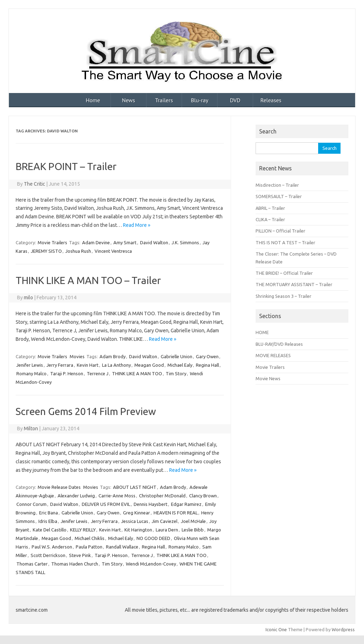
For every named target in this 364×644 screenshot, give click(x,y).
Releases (271, 100)
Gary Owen (207, 356)
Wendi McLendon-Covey (151, 564)
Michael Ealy (180, 365)
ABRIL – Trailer (270, 208)
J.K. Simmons (185, 242)
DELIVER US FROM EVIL (106, 504)
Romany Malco (31, 373)
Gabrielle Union (176, 356)
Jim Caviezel (165, 521)
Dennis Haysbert (151, 504)
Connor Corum (31, 504)
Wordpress (343, 629)
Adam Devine (96, 242)
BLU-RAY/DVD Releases (279, 344)
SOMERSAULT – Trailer (279, 196)
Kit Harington (138, 530)
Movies (77, 356)
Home (93, 100)
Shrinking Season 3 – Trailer (283, 296)
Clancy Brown (203, 496)
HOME (262, 332)
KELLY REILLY (83, 530)
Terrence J (98, 373)
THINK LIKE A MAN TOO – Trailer (88, 280)
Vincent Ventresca (113, 251)
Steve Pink (80, 555)
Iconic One (276, 629)
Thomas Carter (32, 564)
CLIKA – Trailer (270, 219)
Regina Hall (207, 365)
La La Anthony (116, 365)
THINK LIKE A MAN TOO (137, 373)
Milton (31, 429)
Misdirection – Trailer (277, 185)
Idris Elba (48, 521)
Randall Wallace (122, 547)
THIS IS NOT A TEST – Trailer (285, 242)
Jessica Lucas (135, 521)
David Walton (154, 242)
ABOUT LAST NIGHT (135, 487)
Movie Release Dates (59, 487)
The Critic (34, 184)
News (129, 100)
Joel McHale (193, 521)
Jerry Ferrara (60, 365)
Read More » (137, 225)
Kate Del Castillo (50, 530)
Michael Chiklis (90, 538)
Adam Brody (113, 356)
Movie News (268, 378)
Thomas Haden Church (75, 564)
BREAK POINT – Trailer (66, 166)
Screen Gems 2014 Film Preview (86, 411)
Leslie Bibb (193, 530)
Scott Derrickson (48, 555)
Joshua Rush (78, 251)
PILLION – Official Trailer (280, 231)
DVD (235, 100)
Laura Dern (167, 530)
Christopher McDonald (162, 496)
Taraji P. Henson (67, 373)
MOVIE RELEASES (273, 355)
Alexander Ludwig (76, 496)
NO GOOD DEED (153, 538)
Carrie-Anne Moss (117, 496)
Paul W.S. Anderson (52, 547)
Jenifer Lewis (30, 365)
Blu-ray (200, 100)
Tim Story (176, 373)
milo (28, 298)
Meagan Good (149, 365)
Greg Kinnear (136, 513)
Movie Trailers (52, 242)
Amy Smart (125, 242)
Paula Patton (89, 547)
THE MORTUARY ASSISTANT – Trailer (294, 284)
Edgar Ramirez (186, 504)
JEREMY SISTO (46, 251)
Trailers (164, 100)
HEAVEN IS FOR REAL (176, 513)
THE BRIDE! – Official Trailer (284, 273)
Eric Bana (49, 513)
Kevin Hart (88, 365)
